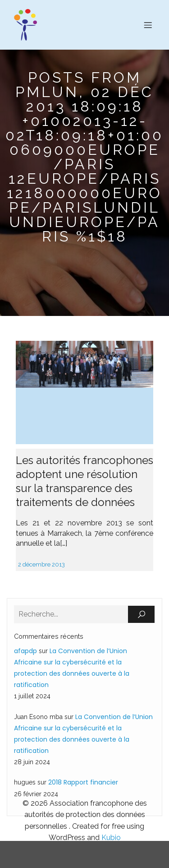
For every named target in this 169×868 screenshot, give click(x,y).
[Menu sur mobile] (148, 25)
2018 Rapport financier (83, 782)
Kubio (111, 838)
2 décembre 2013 (41, 564)
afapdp (25, 651)
